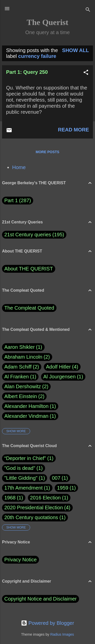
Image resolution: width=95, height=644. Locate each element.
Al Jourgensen (63, 377)
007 (56, 478)
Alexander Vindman (30, 416)
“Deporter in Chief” (25, 458)
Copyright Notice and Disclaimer (41, 599)
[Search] (88, 10)
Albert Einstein (24, 396)
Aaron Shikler (23, 347)
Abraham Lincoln (27, 357)
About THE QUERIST (29, 269)
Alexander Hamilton (30, 406)
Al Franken (20, 377)
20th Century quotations (31, 517)
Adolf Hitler (62, 367)
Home (19, 167)
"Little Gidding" (21, 478)
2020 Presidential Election (34, 508)
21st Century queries (28, 235)
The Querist (47, 22)
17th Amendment (23, 488)
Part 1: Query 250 (27, 72)
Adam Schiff (22, 367)
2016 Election (45, 498)
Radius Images (62, 634)
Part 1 (18, 201)
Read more (73, 130)
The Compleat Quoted (29, 308)
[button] (86, 73)
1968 (10, 498)
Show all (75, 50)
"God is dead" (20, 468)
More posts (48, 152)
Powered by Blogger (48, 623)
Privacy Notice (21, 560)
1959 (63, 488)
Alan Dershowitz (26, 387)
